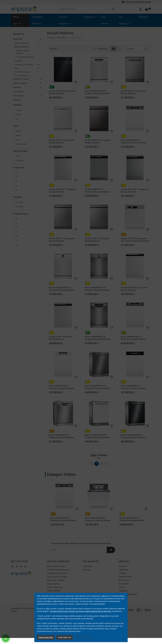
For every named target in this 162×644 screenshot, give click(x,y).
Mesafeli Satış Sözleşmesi (58, 573)
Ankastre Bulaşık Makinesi (23, 52)
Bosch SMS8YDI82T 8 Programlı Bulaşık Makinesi (97, 338)
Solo (18, 156)
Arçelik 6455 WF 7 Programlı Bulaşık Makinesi (63, 191)
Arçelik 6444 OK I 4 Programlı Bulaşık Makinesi (135, 191)
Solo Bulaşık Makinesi (25, 57)
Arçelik (19, 110)
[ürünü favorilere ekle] (76, 82)
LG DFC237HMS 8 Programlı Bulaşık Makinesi (62, 92)
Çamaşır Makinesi (22, 43)
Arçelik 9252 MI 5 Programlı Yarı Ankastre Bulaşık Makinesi (135, 240)
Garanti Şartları (53, 587)
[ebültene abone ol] (111, 554)
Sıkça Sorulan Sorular (56, 570)
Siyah (18, 135)
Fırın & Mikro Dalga (22, 72)
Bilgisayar (144, 17)
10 (17, 245)
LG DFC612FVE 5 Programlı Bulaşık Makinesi (134, 92)
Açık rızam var (65, 637)
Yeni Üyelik (87, 570)
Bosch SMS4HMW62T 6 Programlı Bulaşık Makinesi (97, 436)
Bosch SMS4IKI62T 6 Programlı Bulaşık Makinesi (132, 519)
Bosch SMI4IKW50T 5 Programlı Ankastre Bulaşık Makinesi (62, 388)
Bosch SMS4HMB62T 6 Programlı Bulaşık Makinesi (133, 436)
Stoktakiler (102, 49)
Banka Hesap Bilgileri (128, 598)
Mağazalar (123, 595)
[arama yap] (113, 9)
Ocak (17, 68)
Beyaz (19, 131)
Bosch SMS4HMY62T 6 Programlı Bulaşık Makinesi (97, 387)
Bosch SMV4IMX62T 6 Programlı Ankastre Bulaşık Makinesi (98, 520)
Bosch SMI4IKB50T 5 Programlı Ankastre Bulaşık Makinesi (133, 388)
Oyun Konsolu (105, 20)
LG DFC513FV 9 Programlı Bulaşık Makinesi (97, 240)
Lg (17, 119)
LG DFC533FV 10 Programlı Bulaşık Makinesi (62, 240)
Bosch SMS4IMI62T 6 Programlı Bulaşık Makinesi (61, 436)
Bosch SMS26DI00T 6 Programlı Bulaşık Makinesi (97, 289)
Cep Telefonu (123, 20)
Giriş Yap (87, 573)
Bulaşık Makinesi (22, 47)
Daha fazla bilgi (46, 637)
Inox (18, 140)
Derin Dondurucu (21, 76)
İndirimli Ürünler (125, 580)
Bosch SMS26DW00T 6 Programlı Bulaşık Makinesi (61, 289)
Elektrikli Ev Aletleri (38, 20)
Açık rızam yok (83, 637)
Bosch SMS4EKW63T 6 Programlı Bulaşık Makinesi (97, 92)
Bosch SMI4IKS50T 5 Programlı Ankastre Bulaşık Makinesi (133, 143)
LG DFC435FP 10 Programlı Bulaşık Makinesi (98, 141)
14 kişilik (20, 207)
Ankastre (20, 161)
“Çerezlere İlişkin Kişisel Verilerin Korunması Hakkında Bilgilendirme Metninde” (80, 611)
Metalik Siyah (22, 144)
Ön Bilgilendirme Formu (57, 577)
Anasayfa (51, 38)
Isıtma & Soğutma (63, 20)
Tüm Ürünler (124, 587)
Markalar (123, 577)
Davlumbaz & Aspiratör (24, 65)
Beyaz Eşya (16, 20)
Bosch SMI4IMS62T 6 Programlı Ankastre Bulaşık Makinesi (63, 520)
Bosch (19, 115)
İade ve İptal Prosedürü (57, 580)
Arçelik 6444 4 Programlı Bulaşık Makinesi (61, 338)
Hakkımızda (124, 573)
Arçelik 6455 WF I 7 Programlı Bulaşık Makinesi (97, 191)
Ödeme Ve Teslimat (56, 584)
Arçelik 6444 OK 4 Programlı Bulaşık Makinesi (134, 289)
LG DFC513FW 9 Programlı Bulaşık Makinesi (62, 141)
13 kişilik (20, 202)
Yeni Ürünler (124, 584)
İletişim (122, 591)
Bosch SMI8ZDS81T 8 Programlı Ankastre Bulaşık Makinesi (133, 339)
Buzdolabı (19, 61)
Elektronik (88, 17)
